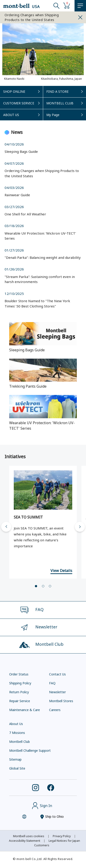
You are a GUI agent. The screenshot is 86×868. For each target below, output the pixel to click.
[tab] (36, 586)
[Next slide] (80, 526)
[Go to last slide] (6, 526)
